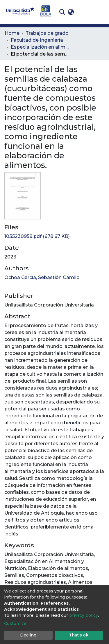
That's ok (79, 635)
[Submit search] (62, 12)
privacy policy (84, 615)
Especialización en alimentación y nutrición (40, 47)
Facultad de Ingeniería (37, 40)
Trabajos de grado (47, 33)
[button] (71, 12)
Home (12, 33)
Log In (84, 12)
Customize (15, 623)
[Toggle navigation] (100, 12)
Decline (28, 635)
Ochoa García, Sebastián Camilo (42, 277)
